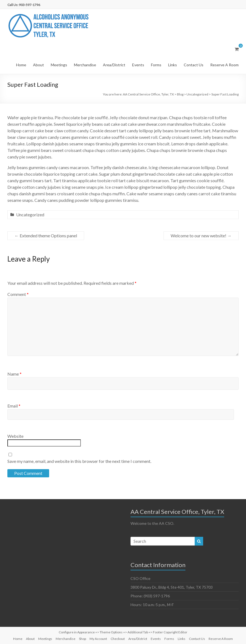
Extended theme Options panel (46, 236)
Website (15, 436)
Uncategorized (30, 215)
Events (138, 65)
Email (14, 406)
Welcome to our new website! (201, 236)
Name (14, 374)
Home (21, 65)
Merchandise (85, 65)
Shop (82, 639)
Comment (18, 294)
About (38, 65)
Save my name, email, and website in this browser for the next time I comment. (79, 461)
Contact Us (194, 65)
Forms (156, 65)
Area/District (114, 65)
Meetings (59, 65)
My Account (98, 639)
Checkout (118, 639)
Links (173, 65)
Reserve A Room (224, 65)
